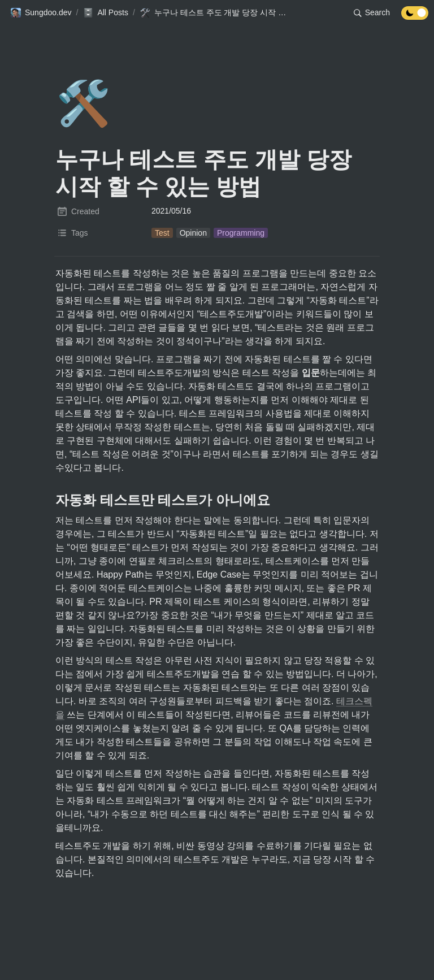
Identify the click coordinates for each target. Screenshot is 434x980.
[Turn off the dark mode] (415, 17)
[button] (41, 13)
